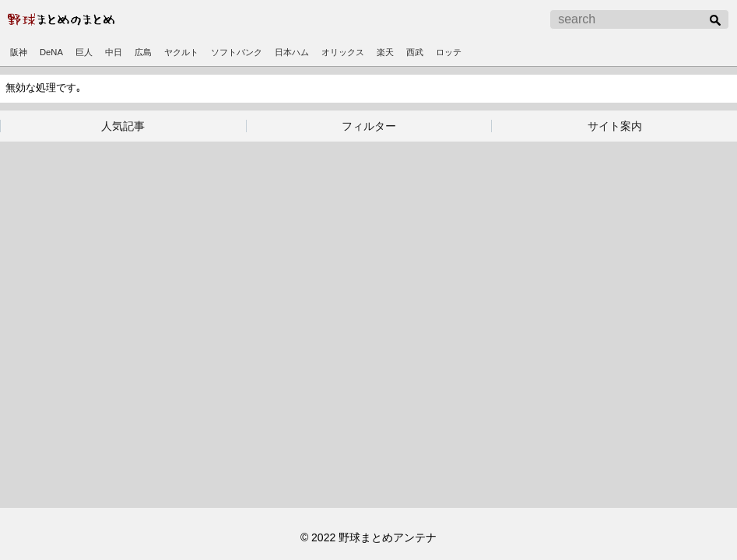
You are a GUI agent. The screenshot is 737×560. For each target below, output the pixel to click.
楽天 (385, 52)
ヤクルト (181, 52)
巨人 (84, 52)
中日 (114, 52)
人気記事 (123, 126)
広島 (143, 52)
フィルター (369, 126)
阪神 (19, 52)
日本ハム (292, 52)
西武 (415, 52)
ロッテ (449, 52)
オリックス (343, 52)
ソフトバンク (237, 52)
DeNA (51, 52)
